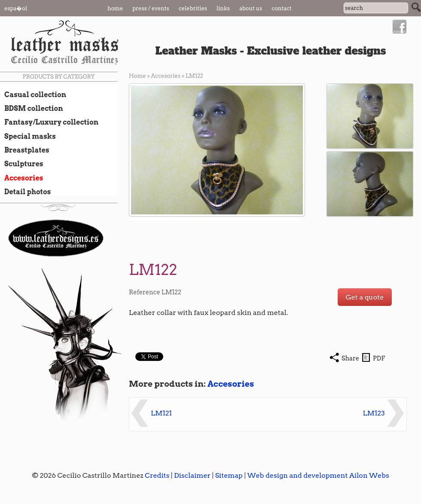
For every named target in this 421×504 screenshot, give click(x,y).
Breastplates (25, 150)
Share (350, 358)
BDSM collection (32, 108)
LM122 (194, 76)
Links (223, 8)
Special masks (28, 136)
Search (416, 7)
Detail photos (25, 192)
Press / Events (151, 8)
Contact (282, 8)
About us (251, 8)
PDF (379, 358)
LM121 (161, 413)
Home (115, 8)
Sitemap (229, 475)
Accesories (21, 178)
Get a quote (365, 297)
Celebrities (193, 8)
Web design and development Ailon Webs (318, 475)
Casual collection (33, 95)
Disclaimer (192, 475)
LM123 (374, 413)
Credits (157, 475)
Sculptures (22, 164)
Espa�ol (16, 8)
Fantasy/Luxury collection (49, 122)
